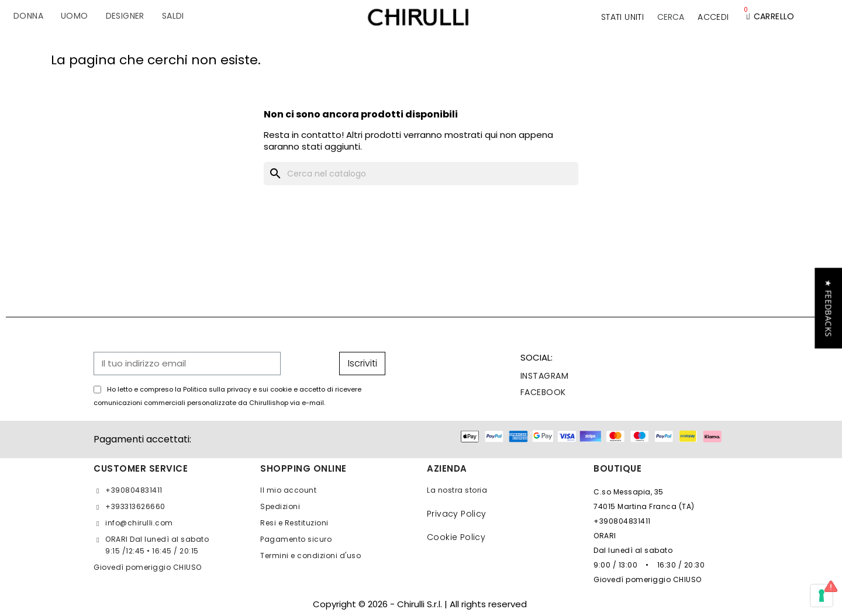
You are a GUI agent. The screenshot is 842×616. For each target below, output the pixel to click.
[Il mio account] (713, 17)
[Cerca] (421, 174)
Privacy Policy (457, 514)
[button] (671, 17)
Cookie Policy (456, 537)
